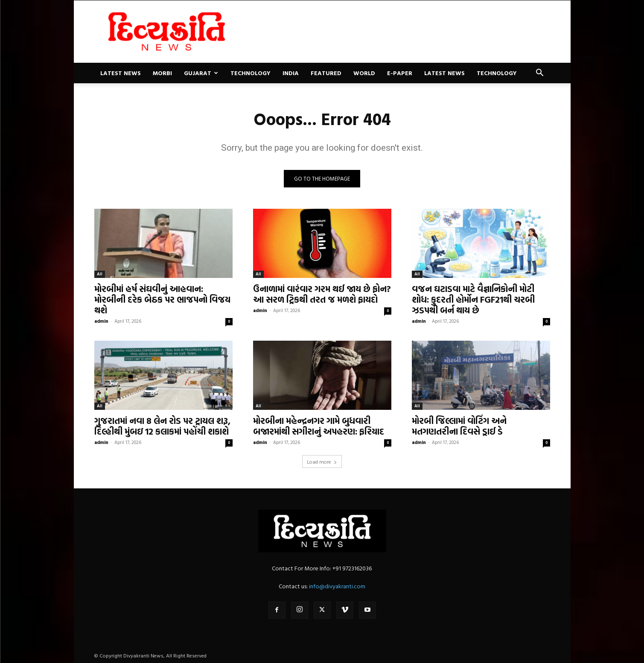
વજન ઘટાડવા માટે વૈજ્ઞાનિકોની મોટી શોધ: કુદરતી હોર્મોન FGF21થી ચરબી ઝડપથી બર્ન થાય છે (473, 299)
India (291, 73)
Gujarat (201, 73)
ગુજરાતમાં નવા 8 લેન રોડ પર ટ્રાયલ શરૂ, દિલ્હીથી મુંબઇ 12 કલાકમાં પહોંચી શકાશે (162, 426)
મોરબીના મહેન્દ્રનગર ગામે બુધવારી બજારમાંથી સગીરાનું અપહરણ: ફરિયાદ (319, 426)
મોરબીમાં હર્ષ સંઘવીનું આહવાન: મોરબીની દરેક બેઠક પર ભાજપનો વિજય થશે (162, 299)
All (100, 274)
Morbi (162, 73)
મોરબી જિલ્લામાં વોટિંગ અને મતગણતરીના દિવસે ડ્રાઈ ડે (459, 426)
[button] (540, 74)
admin (101, 321)
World (364, 73)
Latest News (121, 73)
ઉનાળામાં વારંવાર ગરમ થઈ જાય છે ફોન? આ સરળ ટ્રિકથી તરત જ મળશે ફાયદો (322, 294)
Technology (251, 73)
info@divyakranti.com (337, 586)
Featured (326, 73)
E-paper (400, 73)
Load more (322, 461)
